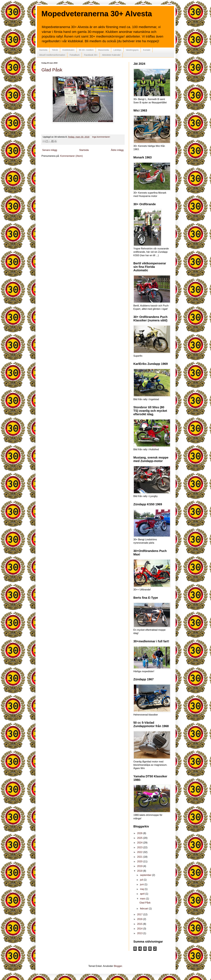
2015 (140, 924)
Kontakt (147, 50)
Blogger (118, 966)
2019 (140, 866)
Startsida (43, 50)
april (143, 894)
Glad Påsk (52, 70)
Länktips (117, 50)
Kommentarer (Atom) (72, 156)
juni (142, 884)
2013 (140, 933)
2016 (140, 919)
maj (142, 889)
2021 (140, 857)
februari (144, 909)
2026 (140, 833)
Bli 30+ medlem (86, 50)
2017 (140, 914)
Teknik (55, 50)
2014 (140, 929)
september (146, 875)
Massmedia (104, 50)
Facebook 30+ (91, 55)
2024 (140, 843)
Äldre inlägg (117, 150)
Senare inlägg (50, 150)
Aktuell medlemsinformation (52, 55)
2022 (140, 852)
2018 (140, 871)
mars (143, 899)
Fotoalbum (75, 55)
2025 (140, 838)
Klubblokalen (68, 50)
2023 (140, 847)
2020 (140, 861)
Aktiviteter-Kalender (111, 55)
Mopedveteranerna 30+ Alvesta (97, 14)
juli (142, 880)
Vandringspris (132, 50)
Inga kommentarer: (101, 137)
